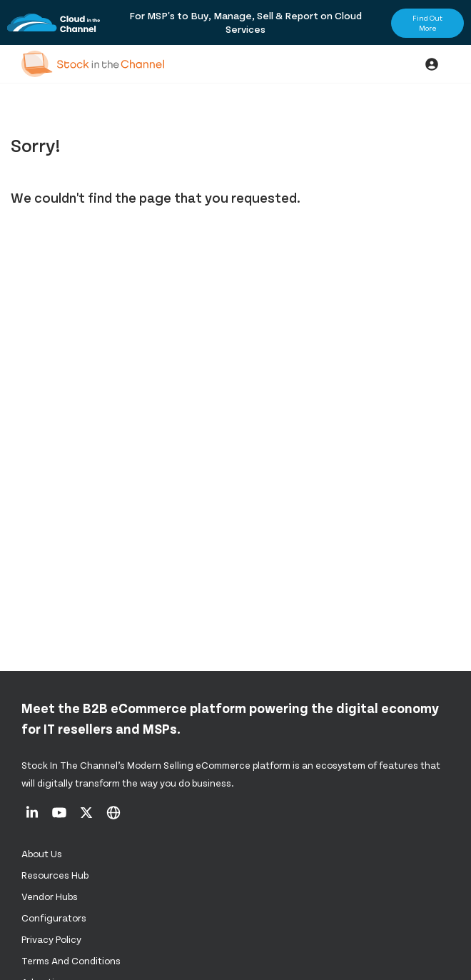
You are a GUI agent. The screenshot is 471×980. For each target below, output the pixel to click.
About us (42, 853)
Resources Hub (55, 875)
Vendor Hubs (50, 896)
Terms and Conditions (71, 960)
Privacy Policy (51, 939)
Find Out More (427, 23)
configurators (54, 918)
